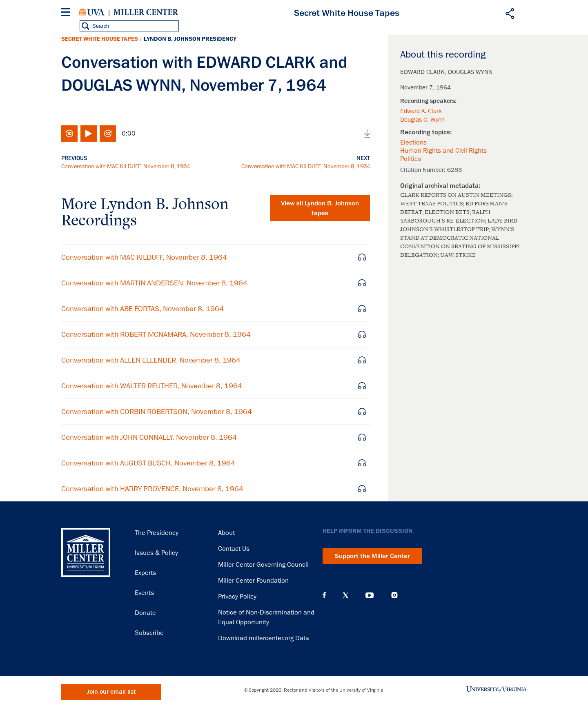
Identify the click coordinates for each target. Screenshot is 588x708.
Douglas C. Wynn (422, 120)
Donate (145, 613)
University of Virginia (92, 12)
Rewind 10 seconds (69, 134)
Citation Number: (424, 170)
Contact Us (234, 549)
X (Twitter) (346, 595)
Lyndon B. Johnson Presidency (190, 39)
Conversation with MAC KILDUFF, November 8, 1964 (126, 166)
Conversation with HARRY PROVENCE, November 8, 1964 (152, 489)
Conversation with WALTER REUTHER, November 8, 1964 (152, 386)
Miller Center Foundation (253, 581)
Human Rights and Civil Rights (443, 151)
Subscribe (149, 633)
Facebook (324, 595)
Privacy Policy (237, 597)
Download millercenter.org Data (264, 638)
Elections (413, 142)
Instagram (394, 595)
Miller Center (146, 12)
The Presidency (157, 533)
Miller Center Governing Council (263, 565)
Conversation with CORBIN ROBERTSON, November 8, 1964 (157, 412)
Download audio (367, 134)
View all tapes (320, 208)
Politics (411, 159)
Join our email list (111, 692)
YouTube (370, 595)
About (226, 533)
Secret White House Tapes (100, 39)
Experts (145, 573)
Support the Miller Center (372, 556)
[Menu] (67, 13)
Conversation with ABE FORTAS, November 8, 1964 (143, 309)
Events (144, 593)
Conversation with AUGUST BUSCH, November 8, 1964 (148, 463)
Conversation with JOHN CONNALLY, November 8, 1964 (149, 437)
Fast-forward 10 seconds (108, 134)
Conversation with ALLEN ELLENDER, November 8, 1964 (151, 360)
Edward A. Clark (421, 111)
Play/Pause (89, 134)
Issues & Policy (156, 553)
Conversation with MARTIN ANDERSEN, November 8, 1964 (154, 283)
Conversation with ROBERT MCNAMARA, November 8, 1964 (156, 334)
